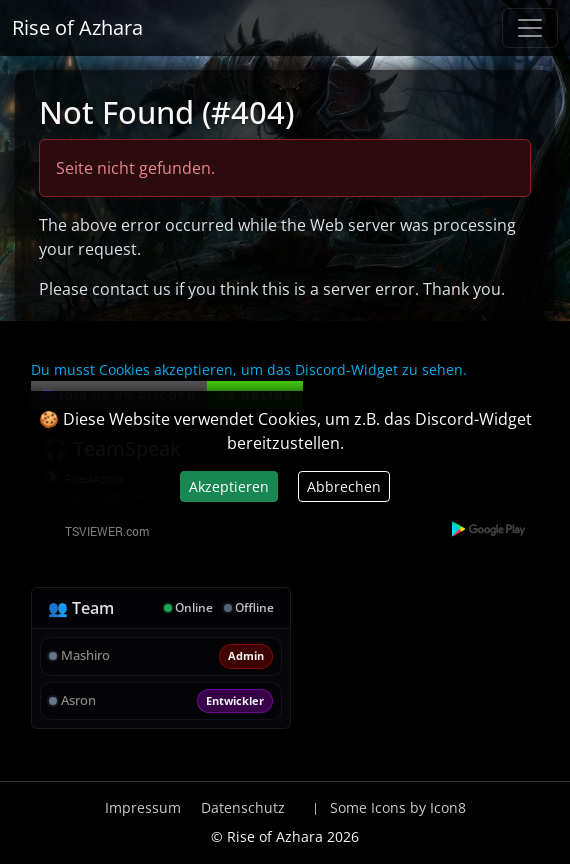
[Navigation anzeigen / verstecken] (530, 28)
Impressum (143, 807)
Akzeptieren (229, 486)
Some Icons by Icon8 (398, 807)
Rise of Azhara (77, 27)
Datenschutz (243, 807)
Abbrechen (344, 486)
